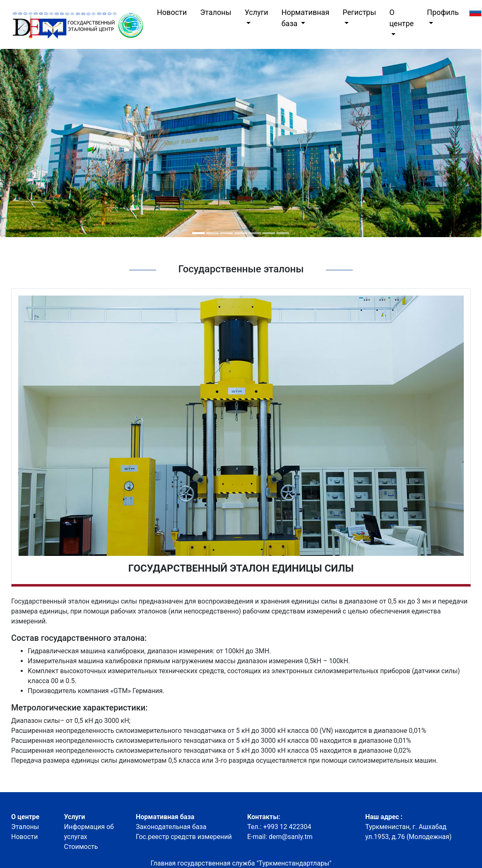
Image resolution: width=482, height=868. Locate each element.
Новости (174, 11)
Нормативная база (306, 18)
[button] (198, 233)
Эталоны (216, 12)
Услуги (257, 12)
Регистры (359, 12)
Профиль (443, 12)
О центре (401, 18)
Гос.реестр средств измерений (184, 837)
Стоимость (81, 847)
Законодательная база (171, 827)
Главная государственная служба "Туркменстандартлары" (241, 863)
